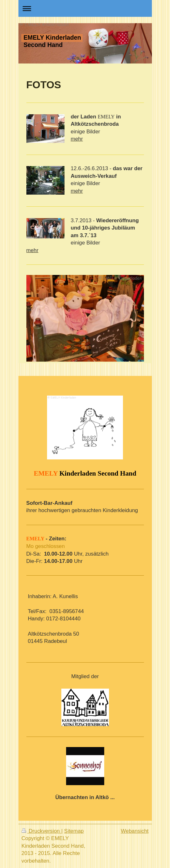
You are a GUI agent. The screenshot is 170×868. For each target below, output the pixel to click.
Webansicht (135, 831)
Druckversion (41, 831)
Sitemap (74, 831)
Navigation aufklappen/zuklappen (85, 8)
